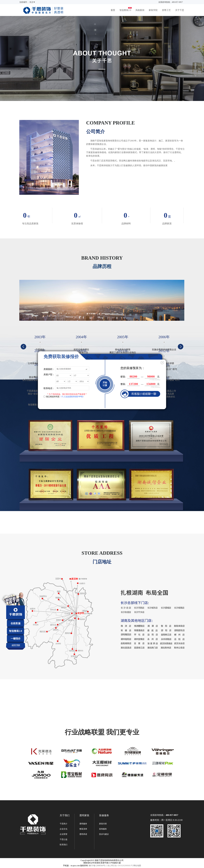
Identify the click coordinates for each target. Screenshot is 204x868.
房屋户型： (49, 374)
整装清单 (83, 829)
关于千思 (180, 10)
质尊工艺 (166, 10)
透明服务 (83, 824)
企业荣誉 (64, 834)
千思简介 (64, 824)
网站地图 (137, 866)
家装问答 (103, 824)
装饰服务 (103, 829)
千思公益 (64, 839)
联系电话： (49, 388)
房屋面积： (49, 369)
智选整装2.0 (125, 10)
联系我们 (64, 845)
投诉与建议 (104, 834)
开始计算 (105, 384)
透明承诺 (83, 834)
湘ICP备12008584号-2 (98, 866)
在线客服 (16, 623)
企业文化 (64, 829)
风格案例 (140, 10)
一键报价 (16, 638)
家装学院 (153, 10)
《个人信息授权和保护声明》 (72, 397)
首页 (113, 10)
